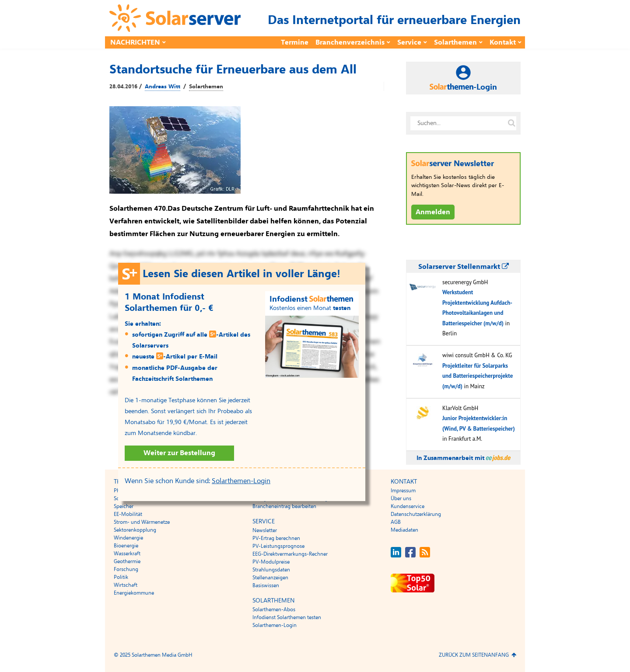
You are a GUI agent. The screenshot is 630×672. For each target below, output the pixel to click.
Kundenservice (408, 506)
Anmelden (433, 212)
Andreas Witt (163, 87)
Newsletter (265, 530)
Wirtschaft (126, 585)
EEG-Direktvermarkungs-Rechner (290, 554)
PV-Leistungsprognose (278, 546)
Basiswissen (266, 585)
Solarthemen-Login (241, 481)
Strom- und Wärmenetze (142, 522)
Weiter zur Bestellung (179, 453)
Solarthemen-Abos (274, 609)
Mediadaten (404, 530)
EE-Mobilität (128, 514)
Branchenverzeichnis (350, 42)
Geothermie (127, 561)
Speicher (124, 506)
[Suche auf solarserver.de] (511, 123)
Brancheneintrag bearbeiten (284, 506)
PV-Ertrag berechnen (276, 538)
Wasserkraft (127, 554)
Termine (295, 42)
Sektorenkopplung (135, 530)
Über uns (401, 498)
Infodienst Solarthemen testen (287, 617)
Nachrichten (135, 42)
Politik (121, 577)
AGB (396, 522)
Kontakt (503, 42)
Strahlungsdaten (271, 570)
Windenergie (128, 538)
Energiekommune (134, 593)
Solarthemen (455, 42)
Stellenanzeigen (270, 578)
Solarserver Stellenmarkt (464, 267)
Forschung (126, 569)
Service (409, 42)
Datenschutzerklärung (416, 514)
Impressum (403, 491)
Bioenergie (126, 546)
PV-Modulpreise (271, 562)
